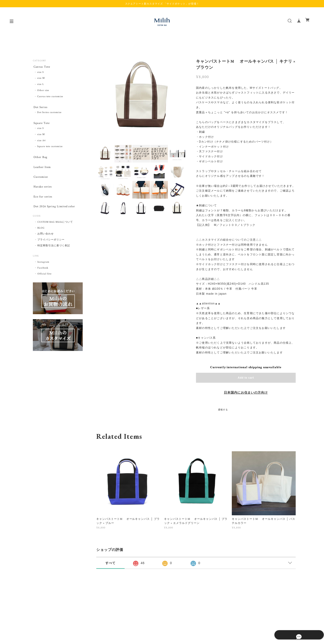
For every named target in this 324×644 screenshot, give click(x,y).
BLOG (41, 235)
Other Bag (40, 160)
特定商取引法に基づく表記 (54, 253)
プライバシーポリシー (51, 247)
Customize (41, 181)
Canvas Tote (42, 67)
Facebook (43, 275)
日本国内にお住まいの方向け (246, 393)
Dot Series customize (49, 114)
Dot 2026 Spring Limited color (55, 213)
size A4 (41, 143)
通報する (223, 410)
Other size (43, 91)
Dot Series (40, 108)
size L (41, 85)
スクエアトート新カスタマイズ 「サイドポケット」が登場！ (162, 4)
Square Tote (42, 125)
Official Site (44, 281)
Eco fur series (43, 202)
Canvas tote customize (50, 97)
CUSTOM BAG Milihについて (55, 229)
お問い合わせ (46, 241)
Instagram (43, 269)
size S (40, 73)
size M (41, 79)
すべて (110, 563)
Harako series (43, 191)
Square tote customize (50, 149)
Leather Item (42, 170)
